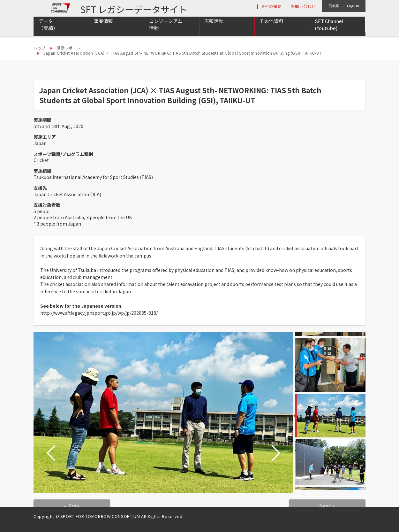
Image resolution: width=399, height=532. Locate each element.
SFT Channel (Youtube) (329, 33)
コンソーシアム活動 (166, 33)
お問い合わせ (303, 6)
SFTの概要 (272, 6)
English (353, 6)
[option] (163, 412)
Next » (327, 506)
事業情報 (103, 29)
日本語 (334, 6)
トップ (40, 48)
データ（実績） (48, 33)
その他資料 (271, 29)
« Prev (72, 506)
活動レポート (69, 48)
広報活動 (214, 29)
